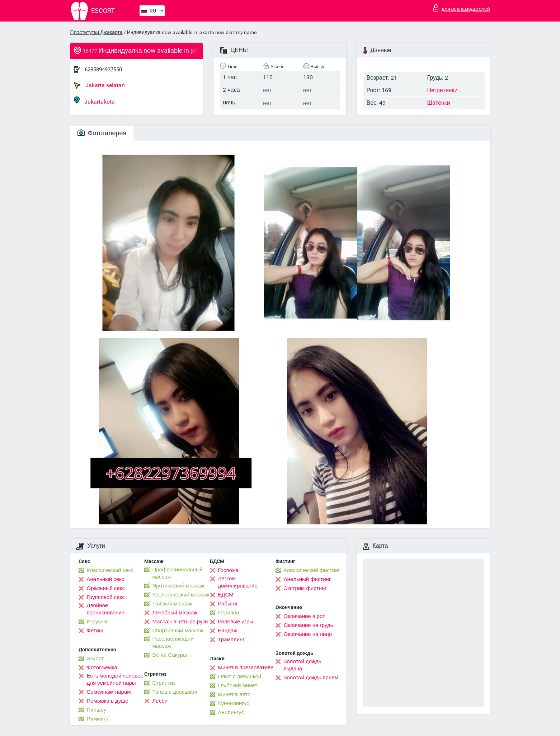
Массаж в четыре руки (180, 622)
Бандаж (228, 631)
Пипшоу (97, 710)
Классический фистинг (312, 570)
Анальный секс (106, 579)
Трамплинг (231, 640)
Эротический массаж (178, 586)
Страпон (229, 613)
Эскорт (95, 659)
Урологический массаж (181, 595)
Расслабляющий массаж (173, 642)
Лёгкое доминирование (238, 582)
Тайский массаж (173, 604)
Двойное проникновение (106, 609)
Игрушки (97, 622)
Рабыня (228, 604)
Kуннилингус (234, 703)
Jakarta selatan (99, 85)
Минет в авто (234, 694)
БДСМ (226, 595)
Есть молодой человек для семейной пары (115, 679)
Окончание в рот (304, 616)
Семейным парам (109, 692)
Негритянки (442, 90)
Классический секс (110, 570)
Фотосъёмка (102, 667)
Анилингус (231, 712)
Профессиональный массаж (178, 573)
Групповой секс (106, 597)
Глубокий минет (238, 685)
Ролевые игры (236, 622)
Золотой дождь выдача (303, 665)
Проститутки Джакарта (97, 32)
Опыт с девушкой (240, 676)
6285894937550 (103, 70)
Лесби (160, 701)
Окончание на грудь (309, 625)
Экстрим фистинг (305, 588)
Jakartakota (94, 101)
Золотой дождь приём (311, 678)
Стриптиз (164, 683)
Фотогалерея (102, 133)
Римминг (98, 719)
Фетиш (95, 631)
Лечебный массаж (175, 613)
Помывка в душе (108, 701)
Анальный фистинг (307, 579)
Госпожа (229, 570)
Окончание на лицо (308, 634)
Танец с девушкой (175, 692)
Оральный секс (106, 588)
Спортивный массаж (178, 631)
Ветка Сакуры (170, 655)
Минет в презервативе (246, 667)
